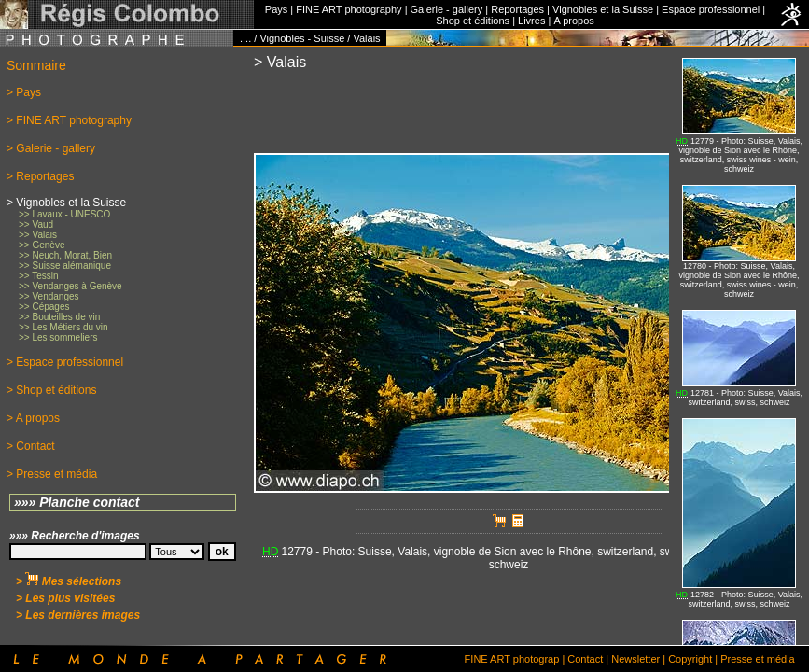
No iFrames (739, 346)
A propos (573, 21)
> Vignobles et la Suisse (66, 203)
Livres (531, 21)
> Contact (31, 446)
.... (245, 38)
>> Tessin (39, 276)
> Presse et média (52, 474)
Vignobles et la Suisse (603, 9)
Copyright (690, 659)
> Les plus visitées (65, 598)
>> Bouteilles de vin (59, 317)
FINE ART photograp (512, 659)
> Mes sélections (69, 581)
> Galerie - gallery (51, 148)
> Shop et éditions (51, 390)
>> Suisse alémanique (65, 266)
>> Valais (38, 235)
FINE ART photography (349, 9)
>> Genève (42, 245)
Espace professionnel (711, 9)
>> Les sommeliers (58, 337)
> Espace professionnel (65, 362)
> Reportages (40, 176)
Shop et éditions (473, 21)
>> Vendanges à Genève (70, 286)
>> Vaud (36, 224)
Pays (276, 9)
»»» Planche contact (77, 502)
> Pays (24, 92)
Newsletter (635, 659)
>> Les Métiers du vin (63, 327)
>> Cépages (44, 307)
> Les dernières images (78, 615)
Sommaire (36, 65)
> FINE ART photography (69, 120)
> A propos (33, 418)
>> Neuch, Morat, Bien (65, 255)
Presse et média (757, 659)
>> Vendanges (49, 296)
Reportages (517, 9)
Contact (585, 659)
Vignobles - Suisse (302, 38)
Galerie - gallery (447, 9)
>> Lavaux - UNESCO (64, 214)
